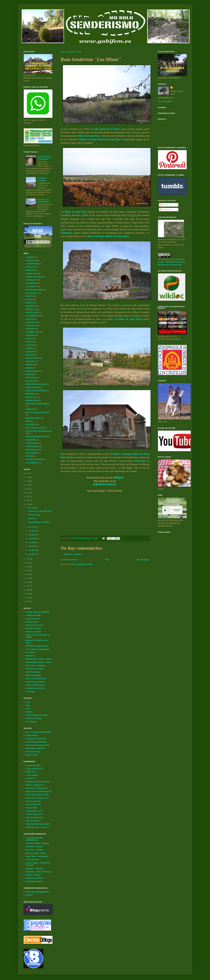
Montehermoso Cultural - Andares (39, 659)
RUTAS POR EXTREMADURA (39, 431)
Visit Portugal (31, 722)
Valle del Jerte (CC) (33, 821)
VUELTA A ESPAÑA (34, 459)
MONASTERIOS (33, 371)
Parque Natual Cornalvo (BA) (37, 795)
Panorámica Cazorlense (35, 669)
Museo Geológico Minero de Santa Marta (101, 139)
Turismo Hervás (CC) (34, 811)
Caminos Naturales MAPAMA (38, 612)
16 (28, 563)
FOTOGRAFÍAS (32, 316)
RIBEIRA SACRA (33, 418)
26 (28, 473)
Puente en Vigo (34, 515)
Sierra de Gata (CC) (34, 801)
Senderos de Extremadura (36, 685)
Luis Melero (31, 652)
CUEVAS (30, 300)
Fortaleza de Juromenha (42, 179)
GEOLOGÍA (31, 326)
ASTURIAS (31, 267)
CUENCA (30, 296)
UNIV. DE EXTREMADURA (38, 892)
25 (28, 477)
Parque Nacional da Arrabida (37, 715)
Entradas (164, 205)
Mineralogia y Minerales (35, 748)
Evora (28, 708)
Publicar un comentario (73, 554)
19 (28, 501)
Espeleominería (32, 735)
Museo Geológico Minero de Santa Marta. (108, 236)
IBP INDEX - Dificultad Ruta (37, 646)
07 (28, 598)
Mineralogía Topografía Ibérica (38, 745)
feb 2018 (32, 550)
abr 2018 (32, 543)
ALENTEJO (31, 261)
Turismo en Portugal (34, 718)
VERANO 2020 (32, 446)
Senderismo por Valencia (35, 682)
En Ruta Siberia (32, 622)
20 (28, 497)
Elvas (28, 705)
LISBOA (29, 348)
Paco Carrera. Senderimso (36, 666)
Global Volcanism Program (36, 742)
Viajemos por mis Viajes (35, 688)
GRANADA (31, 329)
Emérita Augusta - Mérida (36, 853)
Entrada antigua (143, 560)
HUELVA (30, 339)
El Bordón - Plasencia (34, 847)
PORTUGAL (31, 397)
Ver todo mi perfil (165, 101)
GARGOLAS (31, 322)
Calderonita (66, 233)
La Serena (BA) (32, 775)
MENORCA (31, 361)
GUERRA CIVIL (33, 332)
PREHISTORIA (32, 401)
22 (28, 489)
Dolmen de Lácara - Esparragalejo (44, 158)
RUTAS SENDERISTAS (36, 437)
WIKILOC (118, 478)
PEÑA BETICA (32, 388)
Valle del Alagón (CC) (34, 814)
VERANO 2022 (32, 450)
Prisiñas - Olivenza (33, 875)
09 (28, 590)
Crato (28, 702)
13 (28, 574)
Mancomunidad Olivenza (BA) (38, 782)
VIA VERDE (31, 453)
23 (28, 485)
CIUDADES (31, 287)
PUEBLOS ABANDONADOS (38, 404)
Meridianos (30, 656)
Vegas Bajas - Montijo (34, 881)
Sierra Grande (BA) (33, 804)
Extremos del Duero (34, 628)
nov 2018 (33, 527)
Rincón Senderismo (33, 675)
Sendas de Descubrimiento (36, 679)
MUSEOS (30, 374)
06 (28, 602)
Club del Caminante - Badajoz (38, 843)
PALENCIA (31, 381)
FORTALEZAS (32, 313)
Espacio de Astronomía (35, 625)
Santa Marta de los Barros (107, 129)
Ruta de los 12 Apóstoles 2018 (40, 511)
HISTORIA (30, 335)
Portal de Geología (33, 752)
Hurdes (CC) (31, 772)
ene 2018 (32, 554)
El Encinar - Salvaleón (35, 850)
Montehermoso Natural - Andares (39, 662)
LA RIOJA (30, 345)
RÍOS (28, 421)
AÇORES (30, 257)
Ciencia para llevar (33, 619)
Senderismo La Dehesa (35, 878)
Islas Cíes (32, 518)
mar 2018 (33, 546)
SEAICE (29, 895)
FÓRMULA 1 (31, 309)
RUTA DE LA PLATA (35, 428)
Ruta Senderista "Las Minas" (39, 522)
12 (28, 578)
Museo (117, 454)
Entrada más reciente (69, 560)
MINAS (29, 368)
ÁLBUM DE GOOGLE (105, 484)
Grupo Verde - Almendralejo (37, 856)
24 (28, 481)
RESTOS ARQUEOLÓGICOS (38, 413)
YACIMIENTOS (32, 463)
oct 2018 (32, 531)
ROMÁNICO (31, 425)
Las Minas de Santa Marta (128, 319)
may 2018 (33, 539)
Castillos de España (33, 615)
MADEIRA (30, 352)
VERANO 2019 (32, 443)
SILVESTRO (31, 440)
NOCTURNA (31, 378)
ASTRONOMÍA (32, 264)
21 (28, 493)
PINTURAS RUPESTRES (36, 391)
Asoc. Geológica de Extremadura (39, 732)
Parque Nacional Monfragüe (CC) (39, 791)
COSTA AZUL (32, 293)
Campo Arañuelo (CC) (35, 769)
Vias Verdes (30, 692)
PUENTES (30, 409)
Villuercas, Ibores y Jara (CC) (37, 827)
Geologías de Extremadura (36, 739)
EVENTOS (30, 306)
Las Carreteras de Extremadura (38, 649)
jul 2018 (32, 535)
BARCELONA (32, 274)
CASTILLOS (31, 280)
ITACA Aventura (32, 860)
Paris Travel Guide (33, 672)
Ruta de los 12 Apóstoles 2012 (43, 201)
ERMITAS (30, 303)
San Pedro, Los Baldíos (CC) (37, 798)
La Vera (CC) (31, 778)
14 (28, 571)
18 (28, 504)
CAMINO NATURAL (35, 277)
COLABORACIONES (35, 290)
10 (28, 586)
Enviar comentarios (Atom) (82, 564)
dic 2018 (32, 508)
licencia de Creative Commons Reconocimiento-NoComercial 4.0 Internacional (172, 262)
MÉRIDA (30, 365)
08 (28, 594)
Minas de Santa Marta (89, 136)
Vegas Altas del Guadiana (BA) (38, 824)
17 (28, 559)
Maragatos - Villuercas (35, 868)
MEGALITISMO (33, 358)
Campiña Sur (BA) (33, 765)
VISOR (29, 456)
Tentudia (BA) (31, 808)
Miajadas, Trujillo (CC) (35, 785)
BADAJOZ (30, 270)
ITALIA (29, 342)
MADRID (30, 355)
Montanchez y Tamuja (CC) (37, 788)
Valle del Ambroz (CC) (35, 818)
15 (28, 567)
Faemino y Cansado (33, 632)
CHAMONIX (31, 283)
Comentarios (165, 210)
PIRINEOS (30, 394)
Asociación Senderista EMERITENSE (34, 839)
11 (28, 582)
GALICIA (30, 319)
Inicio (107, 560)
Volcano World (32, 755)
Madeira (29, 712)
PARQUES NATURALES (36, 384)
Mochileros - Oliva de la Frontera (39, 872)
